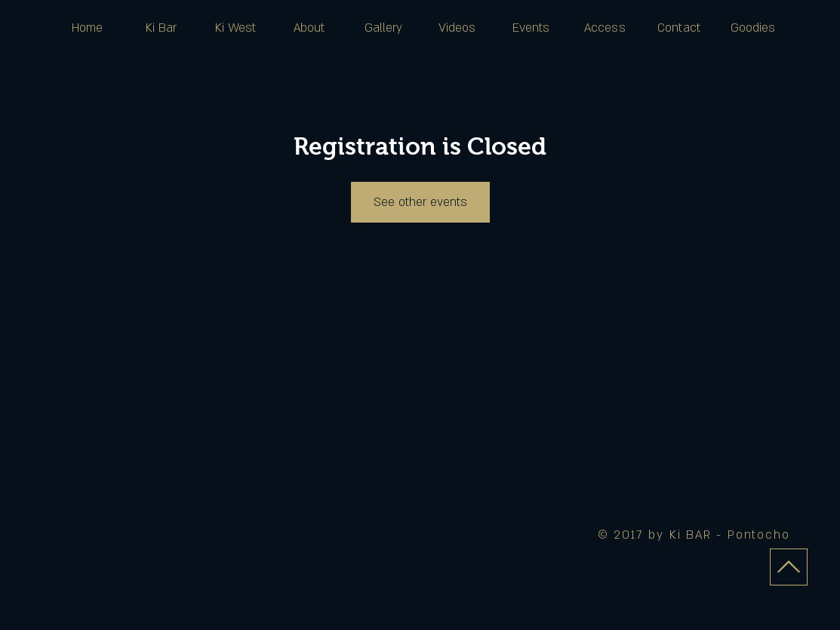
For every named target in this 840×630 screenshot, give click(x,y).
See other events (420, 202)
